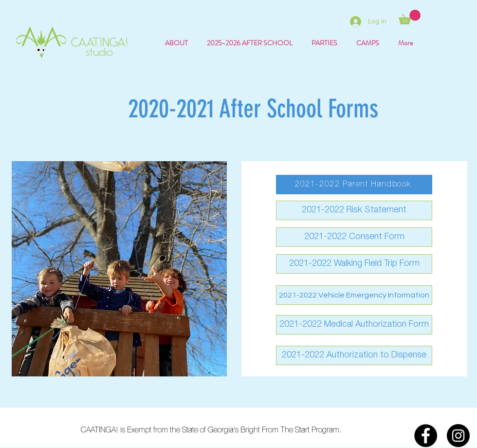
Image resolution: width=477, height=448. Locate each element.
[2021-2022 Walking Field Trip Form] (354, 264)
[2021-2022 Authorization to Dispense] (354, 355)
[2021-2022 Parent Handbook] (354, 185)
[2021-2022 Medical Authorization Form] (354, 325)
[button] (410, 17)
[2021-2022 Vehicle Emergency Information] (354, 295)
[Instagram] (458, 436)
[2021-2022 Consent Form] (354, 237)
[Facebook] (426, 436)
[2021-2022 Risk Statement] (354, 210)
